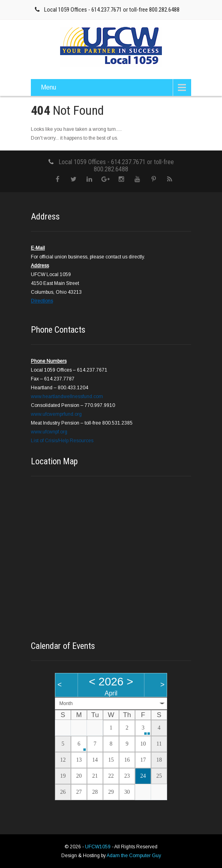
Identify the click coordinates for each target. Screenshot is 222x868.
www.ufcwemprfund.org (56, 414)
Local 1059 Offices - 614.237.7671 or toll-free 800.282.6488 (112, 10)
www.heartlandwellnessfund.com (67, 396)
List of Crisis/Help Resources (62, 441)
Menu (48, 87)
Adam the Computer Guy (134, 856)
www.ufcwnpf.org (49, 432)
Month (66, 703)
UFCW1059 (98, 847)
